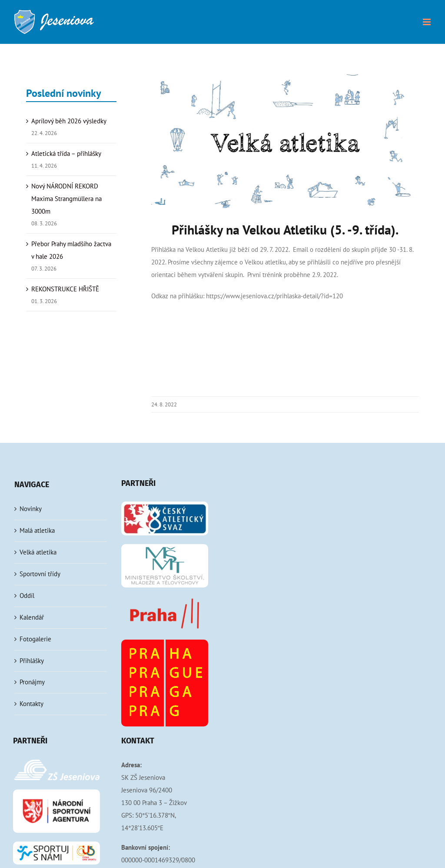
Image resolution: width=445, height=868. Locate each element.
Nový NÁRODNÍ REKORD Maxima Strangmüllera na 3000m (66, 199)
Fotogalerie (35, 639)
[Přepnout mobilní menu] (427, 22)
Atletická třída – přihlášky (66, 153)
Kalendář (32, 617)
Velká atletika (38, 552)
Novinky (31, 509)
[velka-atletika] (285, 141)
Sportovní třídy (40, 574)
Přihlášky (32, 661)
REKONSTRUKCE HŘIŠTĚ (65, 289)
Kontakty (32, 704)
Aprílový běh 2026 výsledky (69, 121)
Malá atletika (37, 530)
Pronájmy (32, 682)
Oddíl (27, 596)
